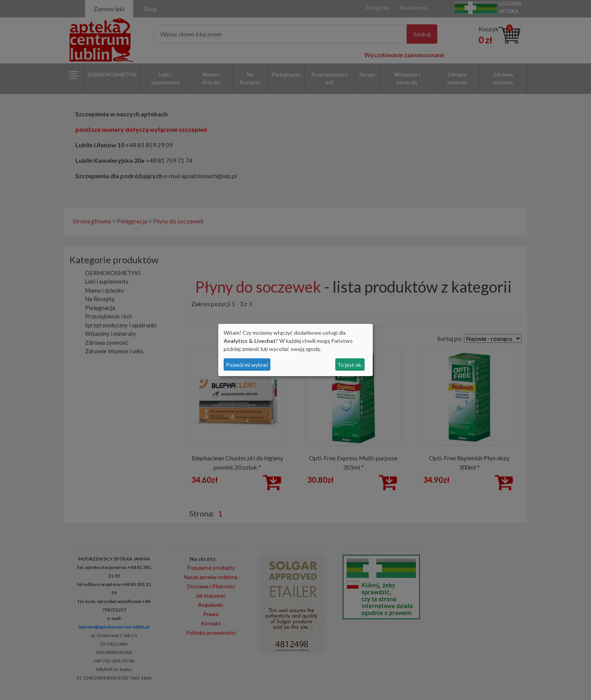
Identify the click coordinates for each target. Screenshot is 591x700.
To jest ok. (350, 365)
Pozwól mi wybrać (247, 365)
